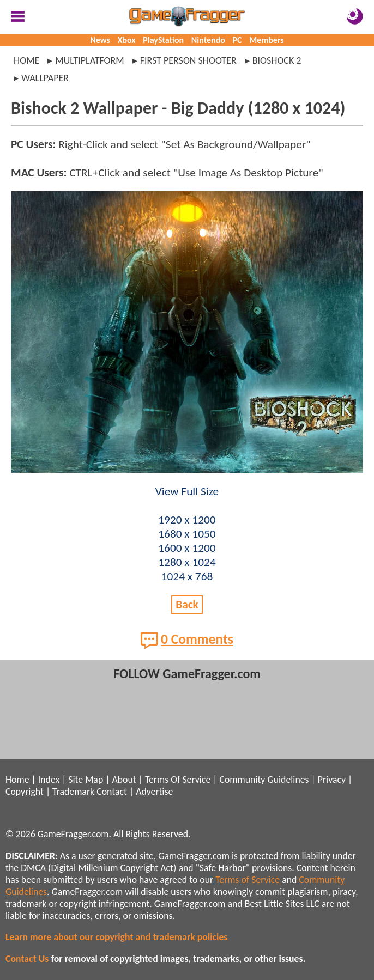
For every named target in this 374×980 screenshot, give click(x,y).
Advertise (154, 792)
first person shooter (188, 60)
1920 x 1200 (187, 520)
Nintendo (208, 40)
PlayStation (163, 40)
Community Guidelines (264, 780)
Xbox (127, 40)
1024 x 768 (187, 576)
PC (237, 40)
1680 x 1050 (187, 534)
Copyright (25, 792)
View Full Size (187, 491)
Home (26, 60)
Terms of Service (248, 880)
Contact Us (27, 959)
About (124, 780)
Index (49, 780)
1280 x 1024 (187, 562)
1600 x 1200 (187, 548)
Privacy (332, 780)
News (100, 40)
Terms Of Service (178, 780)
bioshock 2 (277, 60)
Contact (112, 792)
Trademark (73, 792)
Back (187, 605)
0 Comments (187, 640)
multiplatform (89, 60)
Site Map (86, 780)
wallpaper (45, 78)
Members (267, 40)
